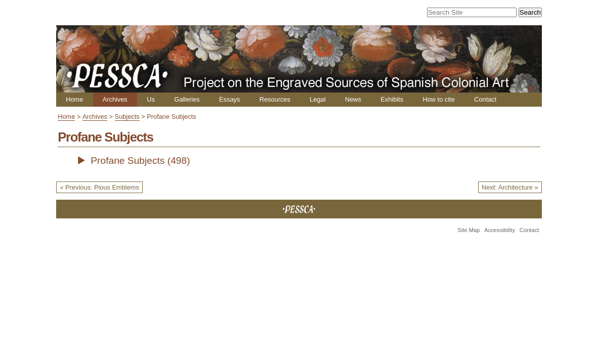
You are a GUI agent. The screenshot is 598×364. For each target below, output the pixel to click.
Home (74, 99)
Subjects (127, 117)
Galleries (187, 99)
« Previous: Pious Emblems (99, 187)
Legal (317, 99)
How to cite (438, 99)
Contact (485, 99)
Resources (275, 99)
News (353, 99)
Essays (229, 99)
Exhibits (392, 99)
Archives (115, 99)
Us (151, 99)
